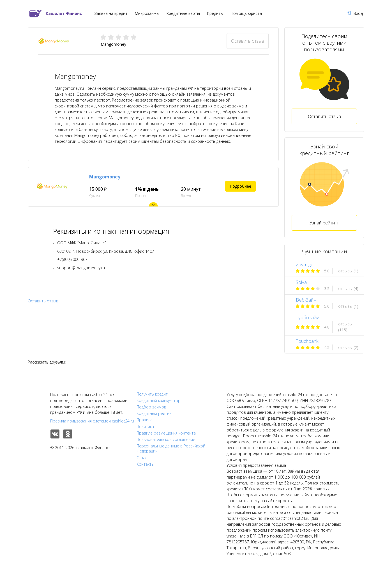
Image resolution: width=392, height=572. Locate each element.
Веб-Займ (306, 300)
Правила (145, 420)
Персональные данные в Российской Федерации (171, 449)
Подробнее (240, 186)
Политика (145, 427)
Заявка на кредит (111, 13)
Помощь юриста (246, 13)
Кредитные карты (183, 13)
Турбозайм (308, 317)
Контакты (145, 464)
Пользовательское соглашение (166, 440)
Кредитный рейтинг (155, 414)
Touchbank (307, 341)
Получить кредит (152, 394)
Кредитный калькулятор (159, 401)
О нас (142, 458)
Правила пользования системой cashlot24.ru (92, 421)
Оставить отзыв (248, 41)
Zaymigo (305, 264)
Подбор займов (151, 407)
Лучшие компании (324, 251)
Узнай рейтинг (324, 223)
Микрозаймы (147, 13)
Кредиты (215, 13)
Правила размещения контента (166, 433)
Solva (301, 282)
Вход (355, 13)
